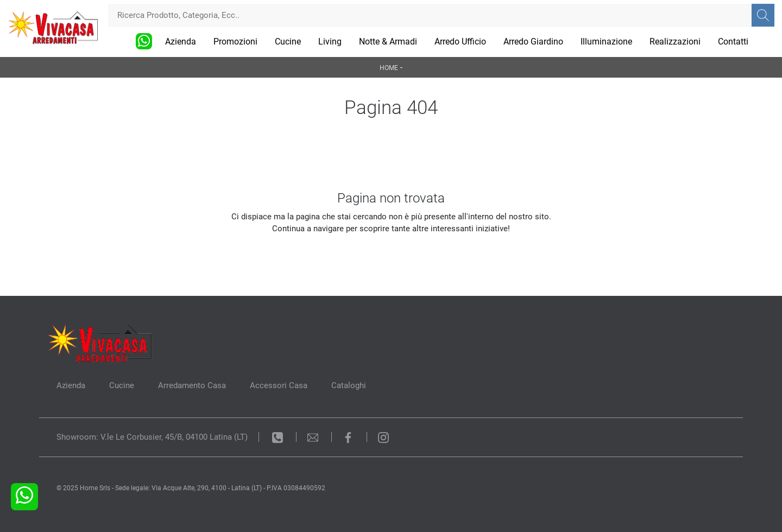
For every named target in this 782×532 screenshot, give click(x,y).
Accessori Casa (279, 385)
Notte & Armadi (388, 42)
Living (330, 42)
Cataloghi (349, 385)
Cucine (288, 42)
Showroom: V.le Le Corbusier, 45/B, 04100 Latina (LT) (152, 437)
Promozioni (235, 42)
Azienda (181, 42)
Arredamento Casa (192, 385)
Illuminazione (606, 42)
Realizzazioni (675, 42)
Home (389, 68)
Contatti (733, 42)
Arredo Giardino (533, 42)
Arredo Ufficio (460, 42)
